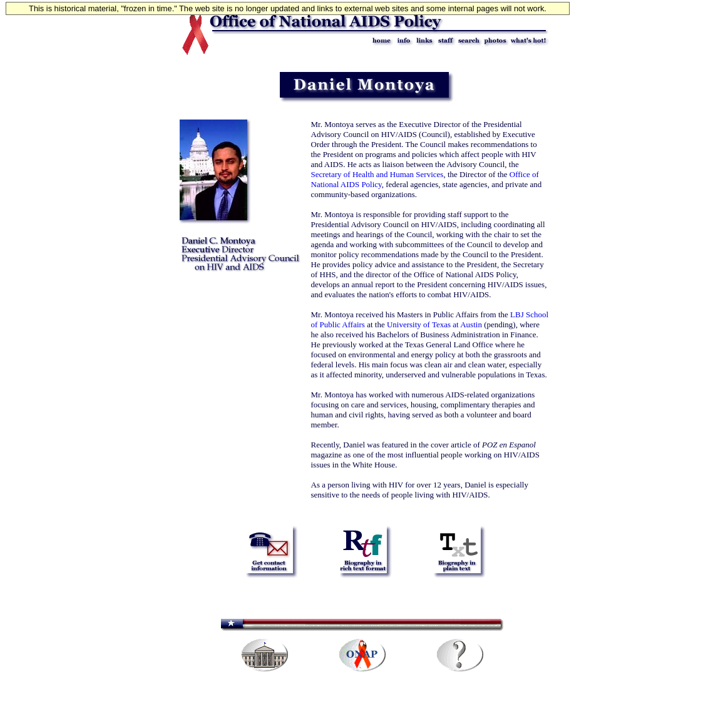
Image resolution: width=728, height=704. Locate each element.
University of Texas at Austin (434, 324)
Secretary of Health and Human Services (377, 174)
